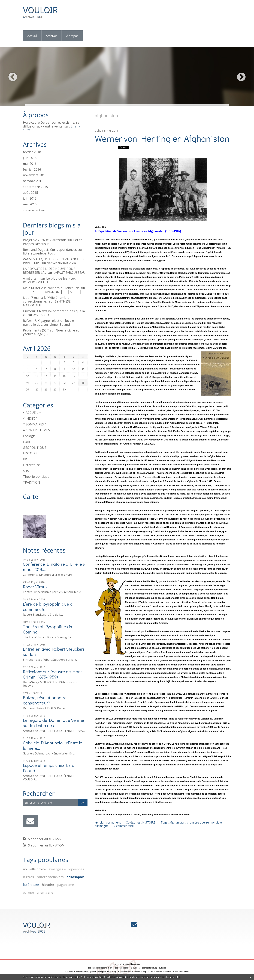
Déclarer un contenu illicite (77, 972)
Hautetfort (135, 964)
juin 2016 (30, 158)
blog (186, 972)
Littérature (31, 465)
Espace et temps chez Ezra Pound (49, 768)
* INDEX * (30, 418)
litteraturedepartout (39, 253)
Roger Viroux (35, 587)
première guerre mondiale (204, 822)
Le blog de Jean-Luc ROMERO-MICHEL (49, 280)
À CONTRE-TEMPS (36, 430)
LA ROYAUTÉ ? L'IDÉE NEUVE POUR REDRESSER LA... (49, 271)
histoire (48, 885)
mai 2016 (30, 164)
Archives (52, 36)
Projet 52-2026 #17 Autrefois (45, 240)
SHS (26, 471)
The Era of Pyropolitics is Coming (47, 629)
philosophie (76, 877)
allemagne (45, 892)
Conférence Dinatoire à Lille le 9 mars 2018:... (54, 567)
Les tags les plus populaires (154, 968)
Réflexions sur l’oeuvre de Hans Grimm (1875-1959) (53, 674)
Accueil (32, 36)
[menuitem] (32, 36)
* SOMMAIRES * (35, 424)
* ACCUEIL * (32, 413)
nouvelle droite (34, 869)
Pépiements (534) (36, 330)
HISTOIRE (30, 453)
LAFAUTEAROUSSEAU (69, 273)
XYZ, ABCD (41, 315)
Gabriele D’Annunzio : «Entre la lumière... (53, 745)
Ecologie (29, 436)
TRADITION (31, 482)
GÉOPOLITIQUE (35, 448)
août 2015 (30, 193)
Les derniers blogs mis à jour (101, 968)
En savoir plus (173, 977)
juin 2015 (30, 199)
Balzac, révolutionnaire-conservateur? (45, 700)
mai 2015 (30, 204)
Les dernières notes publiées (128, 968)
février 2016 (32, 170)
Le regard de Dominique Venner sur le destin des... (54, 723)
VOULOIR (40, 10)
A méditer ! (31, 278)
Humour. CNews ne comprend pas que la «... (54, 313)
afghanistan (177, 822)
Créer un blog (121, 964)
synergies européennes (66, 869)
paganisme (66, 885)
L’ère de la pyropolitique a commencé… (48, 607)
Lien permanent (108, 822)
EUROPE (29, 442)
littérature (31, 885)
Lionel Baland (60, 324)
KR (25, 459)
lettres (28, 877)
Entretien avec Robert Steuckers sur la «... (54, 652)
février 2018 (32, 152)
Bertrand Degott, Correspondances (50, 250)
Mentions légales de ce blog (104, 972)
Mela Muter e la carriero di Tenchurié (51, 288)
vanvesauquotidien (62, 263)
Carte (31, 497)
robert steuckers (50, 877)
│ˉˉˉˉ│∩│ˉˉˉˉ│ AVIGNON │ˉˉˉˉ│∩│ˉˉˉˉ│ (52, 292)
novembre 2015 (35, 175)
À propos (72, 36)
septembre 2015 (35, 187)
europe (28, 892)
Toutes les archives (34, 211)
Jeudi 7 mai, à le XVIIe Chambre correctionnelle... (46, 300)
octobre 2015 (33, 181)
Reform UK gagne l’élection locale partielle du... (48, 322)
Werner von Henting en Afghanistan (162, 138)
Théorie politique (36, 476)
